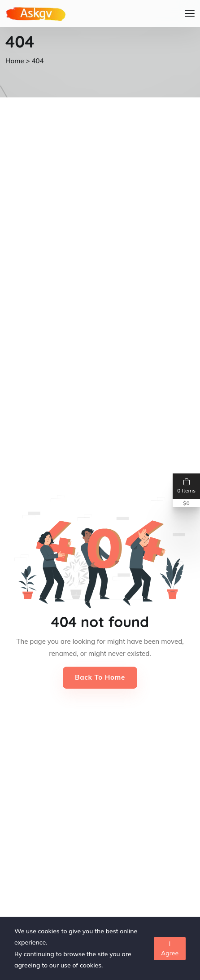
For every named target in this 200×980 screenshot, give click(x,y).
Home (15, 61)
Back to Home (100, 677)
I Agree (170, 948)
